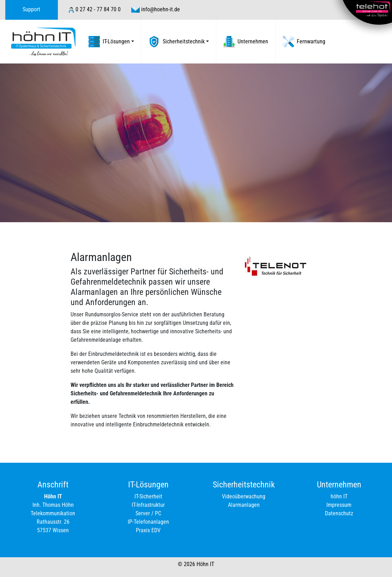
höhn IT (339, 496)
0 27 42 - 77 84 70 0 (98, 9)
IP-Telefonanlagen (148, 522)
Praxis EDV (148, 530)
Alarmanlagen (244, 505)
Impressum (339, 505)
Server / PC (148, 513)
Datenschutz (339, 513)
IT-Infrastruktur (148, 505)
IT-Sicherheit (148, 496)
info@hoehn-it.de (161, 9)
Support (31, 9)
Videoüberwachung (244, 496)
